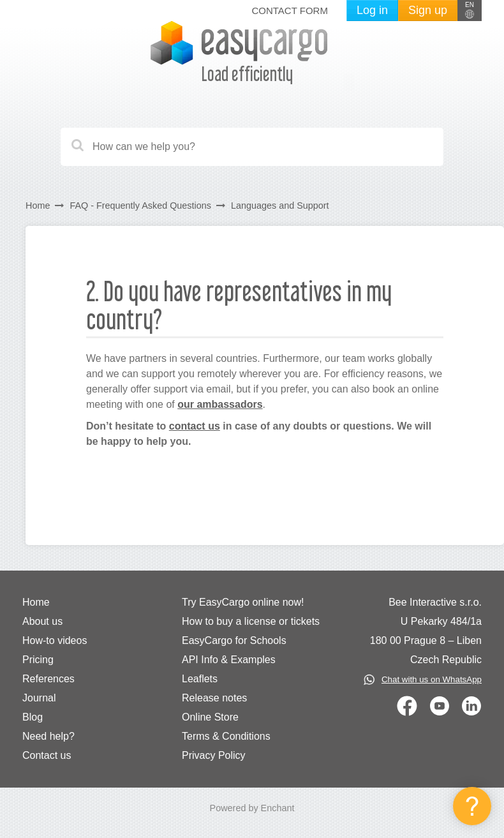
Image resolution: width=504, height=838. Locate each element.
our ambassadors (220, 404)
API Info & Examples (229, 660)
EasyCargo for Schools (234, 640)
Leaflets (200, 679)
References (48, 679)
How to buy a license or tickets (251, 621)
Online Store (210, 717)
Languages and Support (280, 206)
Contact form (289, 11)
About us (42, 621)
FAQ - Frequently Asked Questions (140, 206)
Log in (372, 10)
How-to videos (55, 640)
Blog (33, 717)
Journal (39, 698)
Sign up (428, 10)
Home (38, 206)
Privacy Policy (214, 755)
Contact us (47, 755)
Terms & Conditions (226, 736)
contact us (195, 426)
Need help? (48, 736)
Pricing (38, 660)
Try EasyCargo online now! (243, 602)
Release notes (214, 698)
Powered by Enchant (252, 808)
